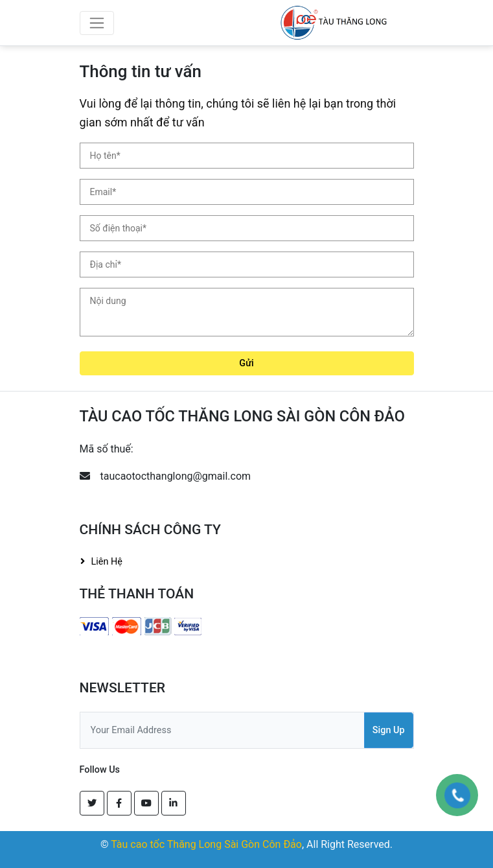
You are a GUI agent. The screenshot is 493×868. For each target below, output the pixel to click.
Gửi (246, 363)
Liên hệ (107, 562)
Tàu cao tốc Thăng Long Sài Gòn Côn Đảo (206, 844)
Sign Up (389, 730)
